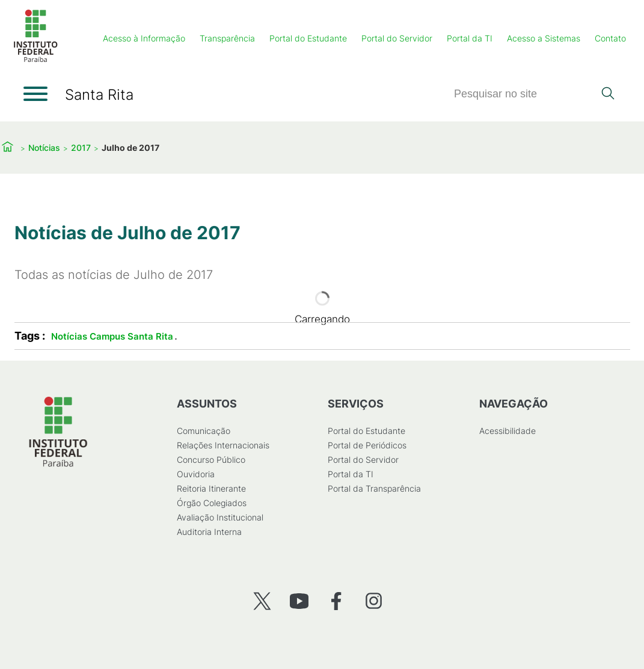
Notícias (44, 148)
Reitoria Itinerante (211, 488)
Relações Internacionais (222, 445)
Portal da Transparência (374, 488)
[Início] (35, 60)
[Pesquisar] (524, 94)
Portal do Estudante (308, 38)
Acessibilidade (507, 431)
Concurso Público (210, 460)
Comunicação (203, 431)
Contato (610, 38)
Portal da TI (470, 38)
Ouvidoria (195, 474)
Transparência (227, 38)
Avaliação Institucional (219, 517)
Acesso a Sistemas (544, 38)
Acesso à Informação (144, 38)
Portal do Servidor (397, 38)
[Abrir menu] (35, 94)
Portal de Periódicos (367, 445)
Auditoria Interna (209, 532)
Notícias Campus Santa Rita (112, 336)
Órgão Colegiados (211, 503)
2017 (81, 148)
